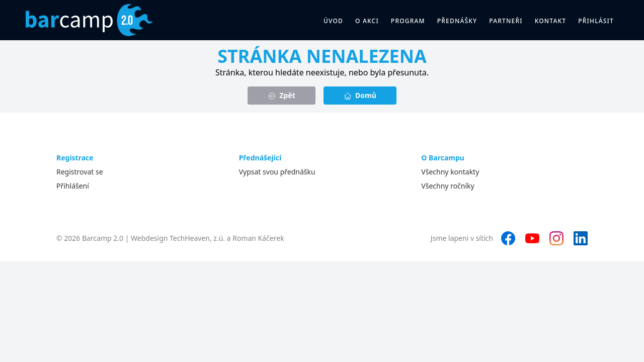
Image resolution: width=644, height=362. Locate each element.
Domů (360, 95)
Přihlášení (73, 186)
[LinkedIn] (581, 238)
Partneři (506, 21)
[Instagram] (556, 238)
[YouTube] (532, 238)
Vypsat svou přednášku (277, 172)
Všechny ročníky (448, 186)
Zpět (281, 95)
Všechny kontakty (450, 172)
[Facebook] (508, 238)
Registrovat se (80, 172)
